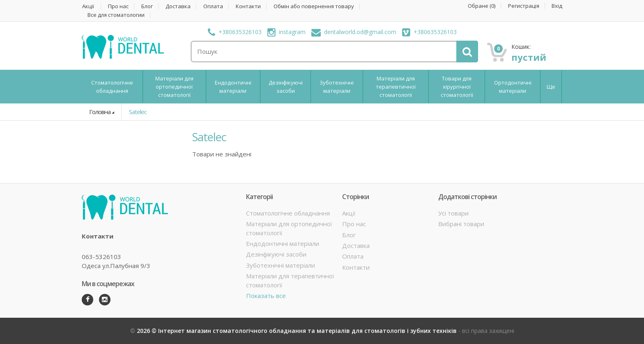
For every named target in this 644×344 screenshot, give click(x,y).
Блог (147, 6)
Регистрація (524, 6)
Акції (88, 6)
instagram (286, 32)
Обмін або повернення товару (314, 6)
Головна (100, 112)
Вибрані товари (461, 224)
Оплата (213, 6)
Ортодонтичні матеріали (513, 87)
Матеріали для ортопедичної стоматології (174, 87)
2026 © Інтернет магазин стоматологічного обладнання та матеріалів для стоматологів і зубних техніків (298, 331)
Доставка (178, 6)
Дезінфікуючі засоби (286, 87)
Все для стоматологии (116, 15)
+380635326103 (235, 32)
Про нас (118, 6)
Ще (551, 87)
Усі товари (453, 213)
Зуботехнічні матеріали (337, 87)
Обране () (482, 6)
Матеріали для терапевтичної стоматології (396, 87)
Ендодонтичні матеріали (233, 87)
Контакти (248, 6)
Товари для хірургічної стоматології (457, 87)
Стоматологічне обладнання (112, 87)
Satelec (138, 112)
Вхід (557, 6)
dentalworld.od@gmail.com (354, 32)
